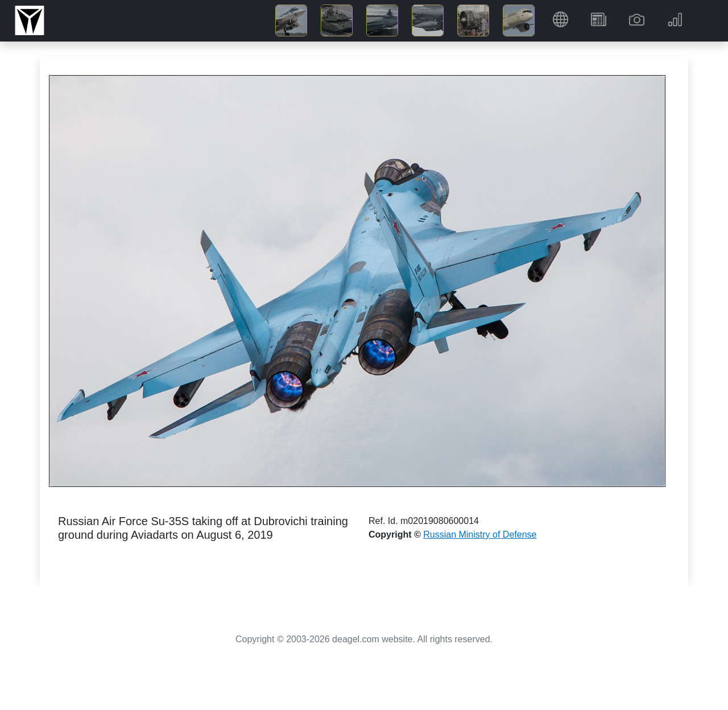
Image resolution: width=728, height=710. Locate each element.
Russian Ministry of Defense (480, 534)
